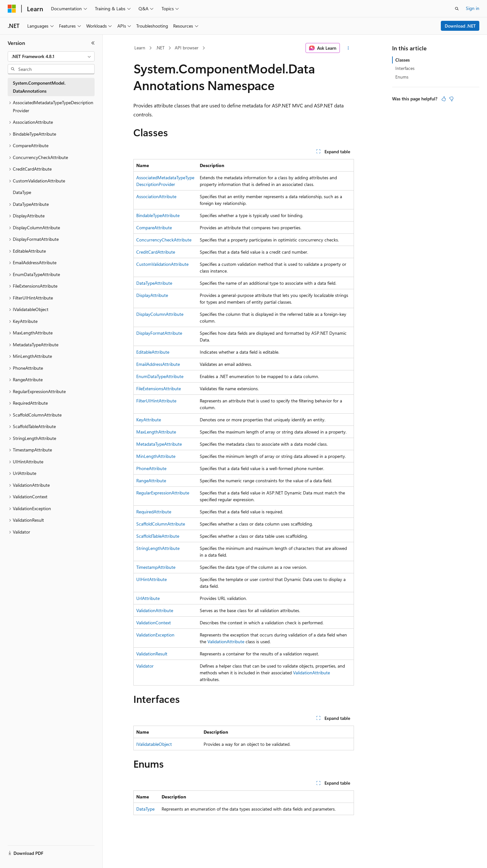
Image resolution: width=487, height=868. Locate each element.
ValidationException (155, 635)
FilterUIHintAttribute (156, 401)
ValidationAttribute (155, 610)
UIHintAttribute (151, 579)
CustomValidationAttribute (162, 264)
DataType (145, 809)
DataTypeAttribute (154, 283)
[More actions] (348, 48)
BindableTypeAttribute (158, 215)
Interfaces (405, 68)
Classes (403, 60)
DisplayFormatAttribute (159, 333)
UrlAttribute (148, 598)
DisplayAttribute (152, 295)
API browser (187, 48)
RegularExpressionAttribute (163, 493)
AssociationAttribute (156, 196)
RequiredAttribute (154, 512)
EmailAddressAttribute (158, 364)
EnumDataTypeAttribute (160, 376)
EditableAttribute (153, 352)
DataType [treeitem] (22, 192)
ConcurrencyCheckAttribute (164, 240)
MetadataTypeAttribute (159, 444)
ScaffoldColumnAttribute (161, 524)
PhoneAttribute (151, 468)
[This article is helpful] (444, 99)
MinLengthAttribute (156, 456)
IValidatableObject (154, 744)
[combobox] (51, 56)
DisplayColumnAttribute (160, 314)
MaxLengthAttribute (156, 432)
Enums (402, 77)
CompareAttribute (154, 228)
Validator (145, 666)
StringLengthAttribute (158, 548)
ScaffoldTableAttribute (158, 536)
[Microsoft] (12, 9)
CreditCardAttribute (156, 252)
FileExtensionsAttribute (159, 388)
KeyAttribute (149, 420)
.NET (160, 48)
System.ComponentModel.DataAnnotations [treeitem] (39, 87)
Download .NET (460, 26)
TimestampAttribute (156, 567)
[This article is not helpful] (451, 99)
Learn (140, 48)
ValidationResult (152, 654)
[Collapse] (93, 43)
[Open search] (457, 9)
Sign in (473, 8)
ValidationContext (154, 623)
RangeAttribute (151, 480)
